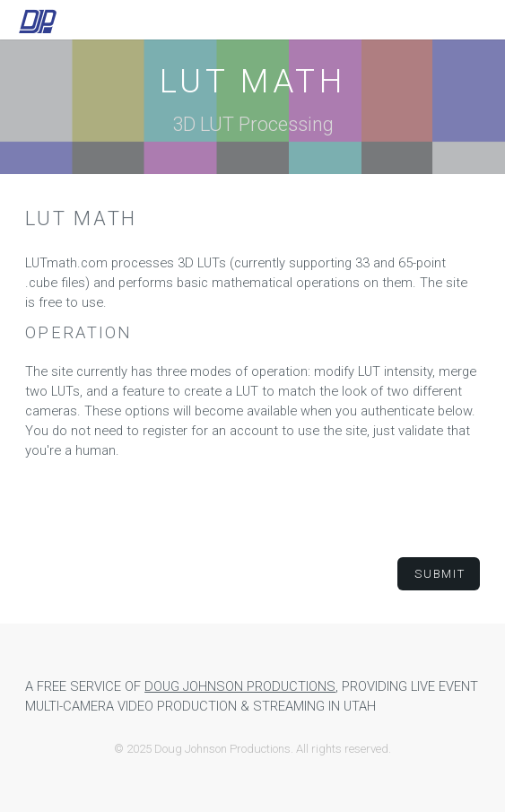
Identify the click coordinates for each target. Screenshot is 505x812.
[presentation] (253, 509)
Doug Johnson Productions (240, 686)
